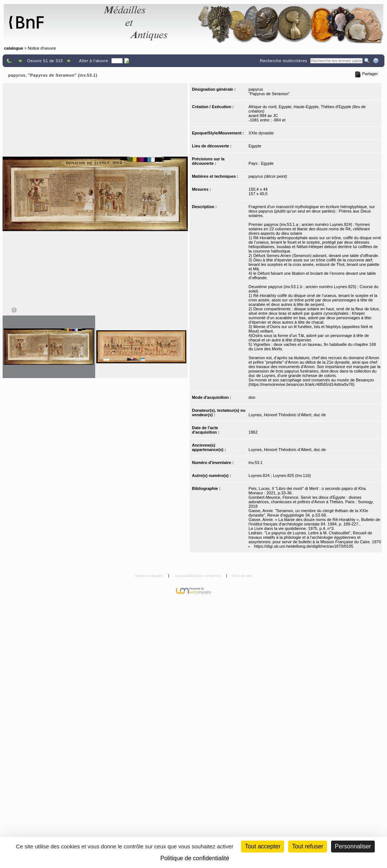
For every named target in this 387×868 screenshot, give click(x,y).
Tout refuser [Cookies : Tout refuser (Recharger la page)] (307, 846)
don (252, 397)
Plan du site (242, 576)
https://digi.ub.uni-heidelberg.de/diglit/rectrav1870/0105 (304, 546)
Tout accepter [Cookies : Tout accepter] (263, 846)
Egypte (255, 146)
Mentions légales (149, 576)
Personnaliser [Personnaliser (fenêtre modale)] (353, 846)
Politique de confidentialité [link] (195, 858)
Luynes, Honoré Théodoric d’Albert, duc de (287, 415)
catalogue (14, 48)
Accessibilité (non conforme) (198, 576)
